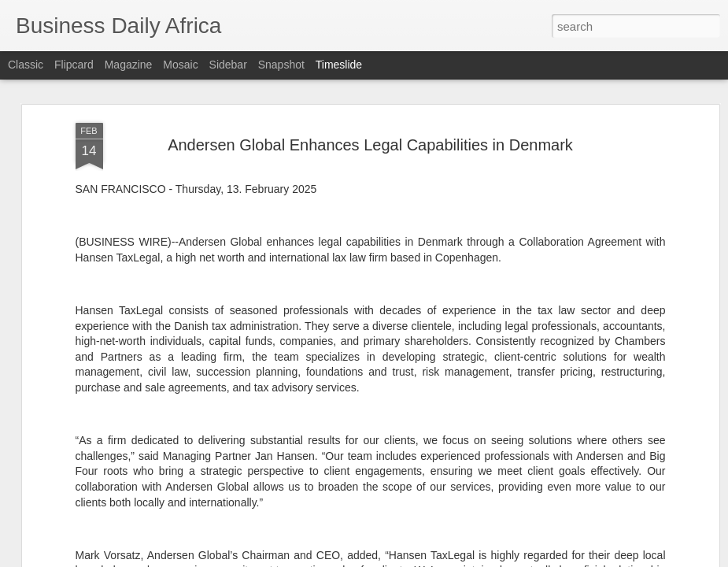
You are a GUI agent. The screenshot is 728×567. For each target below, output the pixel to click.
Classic (26, 65)
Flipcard (74, 65)
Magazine (129, 65)
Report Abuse (459, 558)
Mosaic (180, 65)
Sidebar (228, 65)
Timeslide (339, 65)
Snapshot (281, 65)
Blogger (414, 558)
